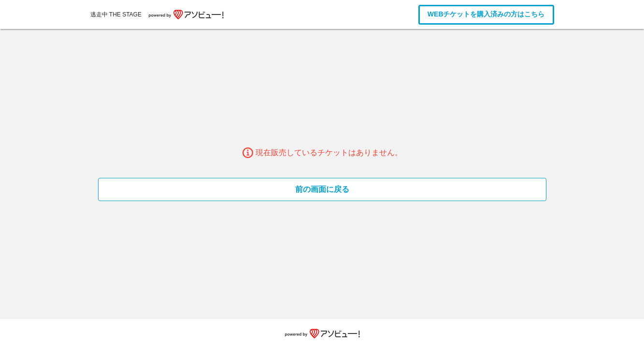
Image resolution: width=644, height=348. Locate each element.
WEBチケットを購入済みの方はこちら (486, 14)
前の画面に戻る (322, 189)
